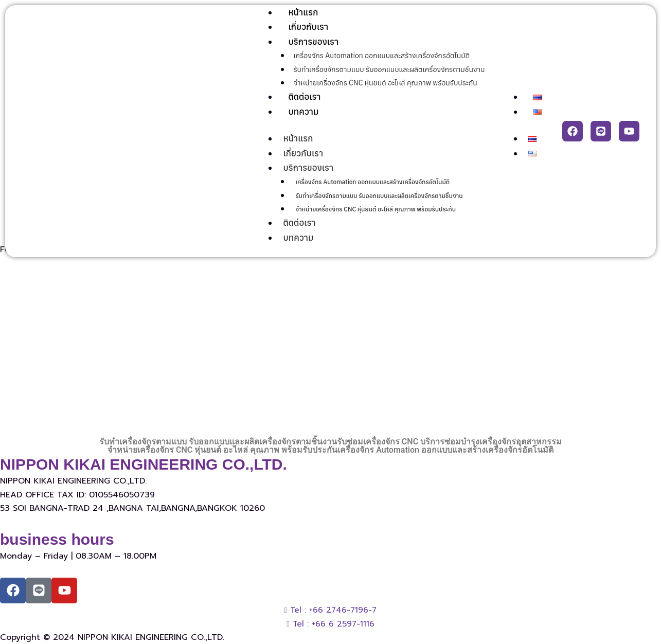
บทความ (303, 112)
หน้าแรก (303, 12)
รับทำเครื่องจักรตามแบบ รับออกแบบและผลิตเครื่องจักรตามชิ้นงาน (389, 69)
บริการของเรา (313, 42)
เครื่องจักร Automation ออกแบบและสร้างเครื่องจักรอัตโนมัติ (381, 56)
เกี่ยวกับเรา (308, 27)
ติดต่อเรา (304, 97)
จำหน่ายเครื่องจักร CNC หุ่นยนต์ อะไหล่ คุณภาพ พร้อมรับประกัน (385, 83)
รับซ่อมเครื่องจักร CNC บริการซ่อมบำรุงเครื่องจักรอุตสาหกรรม (449, 442)
